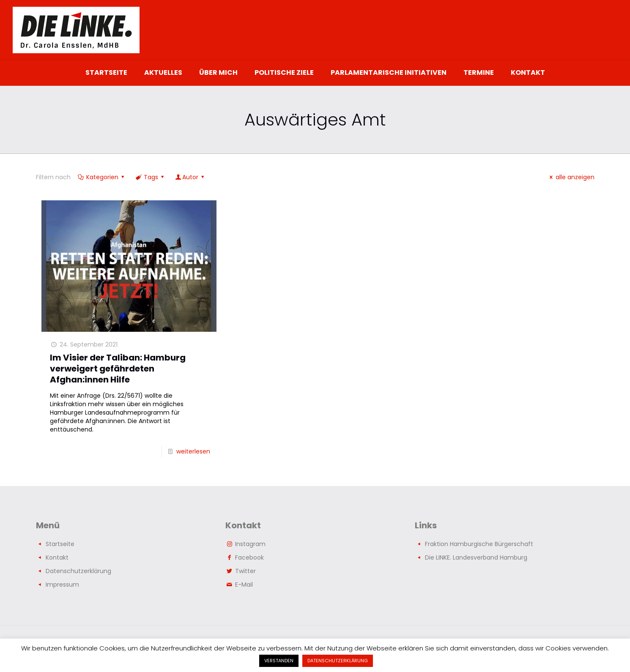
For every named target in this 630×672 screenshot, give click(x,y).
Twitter (245, 571)
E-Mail (244, 585)
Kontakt (57, 557)
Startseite (60, 544)
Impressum (62, 585)
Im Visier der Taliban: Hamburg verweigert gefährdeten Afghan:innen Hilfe (118, 369)
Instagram (250, 544)
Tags (151, 177)
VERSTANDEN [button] (279, 661)
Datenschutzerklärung (78, 571)
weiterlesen (193, 451)
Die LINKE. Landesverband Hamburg (476, 557)
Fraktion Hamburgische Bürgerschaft (479, 544)
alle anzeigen (571, 177)
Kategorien (102, 177)
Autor (190, 177)
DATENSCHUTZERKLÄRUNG (338, 661)
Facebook (249, 557)
